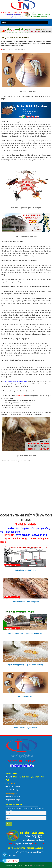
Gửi (9, 824)
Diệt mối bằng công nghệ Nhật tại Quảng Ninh (25, 633)
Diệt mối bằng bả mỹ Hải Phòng (25, 728)
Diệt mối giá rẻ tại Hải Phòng (25, 570)
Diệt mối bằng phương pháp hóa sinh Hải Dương (25, 665)
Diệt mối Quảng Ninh (25, 696)
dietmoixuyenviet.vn (38, 865)
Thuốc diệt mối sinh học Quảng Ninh (25, 602)
